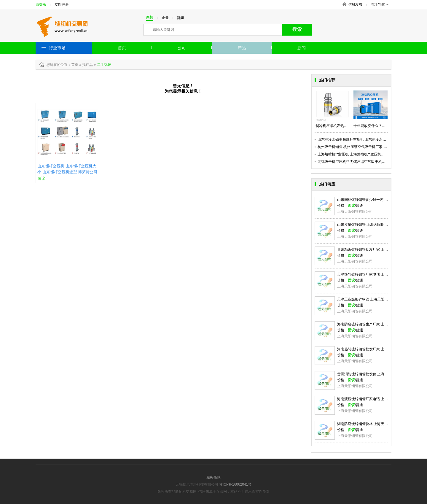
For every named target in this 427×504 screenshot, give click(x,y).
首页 (122, 48)
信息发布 (355, 4)
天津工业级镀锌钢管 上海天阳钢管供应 (368, 299)
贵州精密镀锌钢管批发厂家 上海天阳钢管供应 (373, 249)
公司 (182, 48)
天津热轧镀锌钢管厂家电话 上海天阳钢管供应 (373, 274)
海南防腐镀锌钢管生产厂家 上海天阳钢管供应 (373, 324)
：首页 (73, 65)
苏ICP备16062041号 (235, 484)
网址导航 (380, 4)
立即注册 (62, 4)
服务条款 (213, 477)
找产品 (87, 65)
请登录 (41, 4)
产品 (242, 48)
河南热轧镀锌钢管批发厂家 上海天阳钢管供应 (373, 349)
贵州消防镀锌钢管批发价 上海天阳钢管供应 (371, 374)
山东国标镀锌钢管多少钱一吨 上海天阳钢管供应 (375, 200)
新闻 (302, 48)
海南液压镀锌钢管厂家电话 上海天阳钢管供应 (373, 399)
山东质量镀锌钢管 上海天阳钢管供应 (366, 225)
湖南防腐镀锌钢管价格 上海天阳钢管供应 (370, 424)
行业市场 (57, 48)
